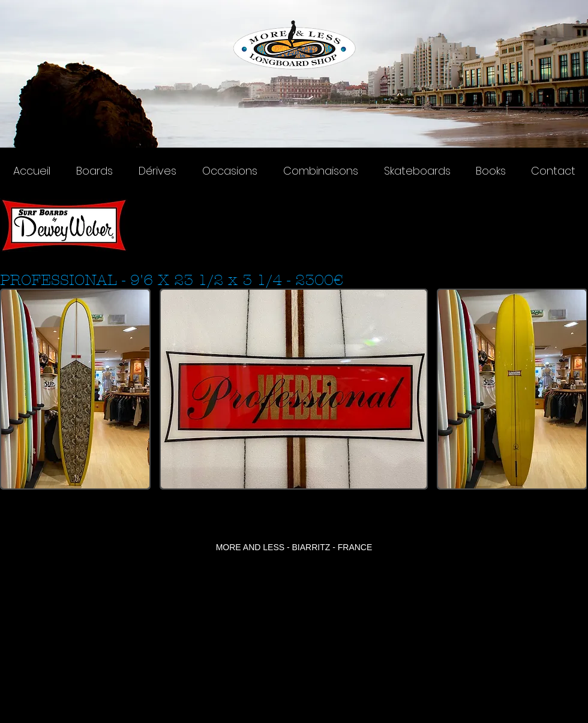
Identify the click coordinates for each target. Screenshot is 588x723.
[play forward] (572, 389)
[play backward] (15, 389)
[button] (75, 389)
